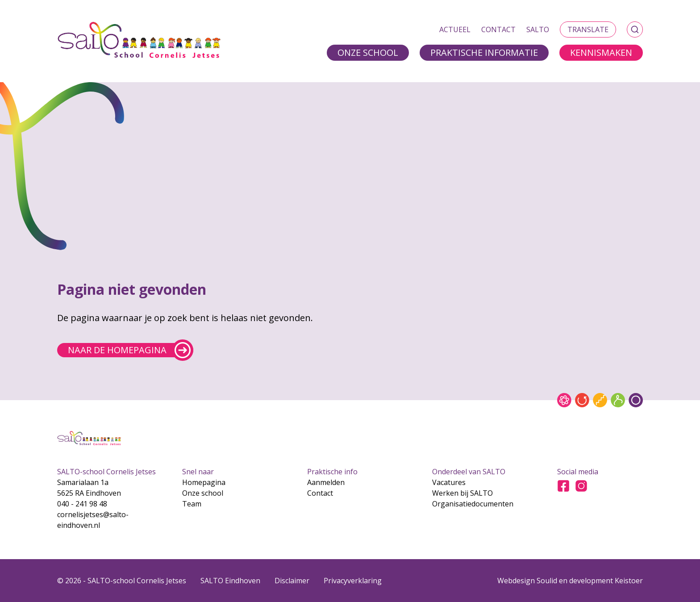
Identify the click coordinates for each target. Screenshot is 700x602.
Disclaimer (292, 581)
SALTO (538, 29)
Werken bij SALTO (462, 493)
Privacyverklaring (353, 581)
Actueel (455, 29)
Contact (498, 29)
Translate (588, 29)
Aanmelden (326, 482)
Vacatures (449, 482)
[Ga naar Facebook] (563, 486)
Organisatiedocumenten (473, 504)
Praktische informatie (484, 52)
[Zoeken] (635, 29)
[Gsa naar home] (139, 41)
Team (192, 504)
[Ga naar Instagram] (581, 486)
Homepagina (204, 482)
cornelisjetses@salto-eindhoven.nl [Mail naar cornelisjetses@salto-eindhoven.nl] (93, 520)
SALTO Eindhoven (230, 581)
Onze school (368, 52)
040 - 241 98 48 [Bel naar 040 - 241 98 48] (82, 504)
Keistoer (629, 581)
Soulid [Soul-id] (547, 581)
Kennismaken (601, 52)
